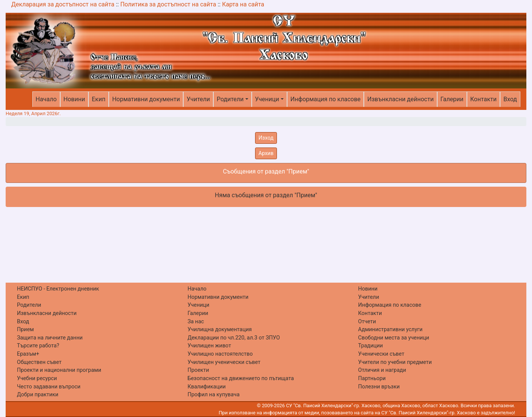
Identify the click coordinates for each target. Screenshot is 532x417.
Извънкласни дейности (400, 99)
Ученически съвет (381, 354)
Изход (266, 138)
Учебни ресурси (37, 378)
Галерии (452, 99)
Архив (266, 153)
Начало (46, 99)
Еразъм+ (28, 354)
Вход (510, 99)
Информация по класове (325, 99)
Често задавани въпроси (49, 387)
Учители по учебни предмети (395, 362)
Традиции (371, 346)
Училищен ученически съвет (224, 362)
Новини (74, 99)
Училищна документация (220, 329)
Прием (25, 329)
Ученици (267, 99)
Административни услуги (390, 329)
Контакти (483, 99)
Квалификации (206, 387)
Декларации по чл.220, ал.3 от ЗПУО (233, 338)
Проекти (198, 370)
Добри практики (38, 395)
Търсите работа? (38, 346)
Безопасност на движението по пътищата (241, 378)
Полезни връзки (379, 387)
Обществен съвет (39, 362)
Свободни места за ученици (394, 338)
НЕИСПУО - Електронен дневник (58, 289)
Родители (230, 99)
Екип (99, 99)
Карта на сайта (243, 4)
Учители (198, 99)
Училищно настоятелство (220, 354)
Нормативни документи (146, 99)
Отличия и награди (382, 370)
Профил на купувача (213, 395)
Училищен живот (209, 346)
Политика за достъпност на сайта (168, 4)
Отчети (367, 322)
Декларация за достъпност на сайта (63, 4)
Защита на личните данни (50, 338)
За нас (196, 322)
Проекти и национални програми (59, 370)
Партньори (372, 378)
